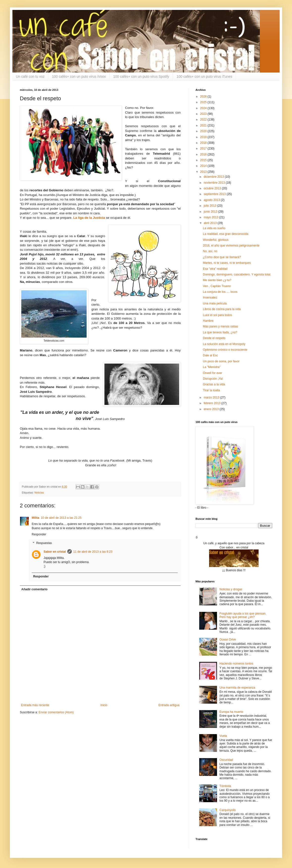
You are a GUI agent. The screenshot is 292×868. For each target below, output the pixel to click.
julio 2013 (210, 206)
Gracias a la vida (214, 384)
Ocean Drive (228, 640)
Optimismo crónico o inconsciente (225, 350)
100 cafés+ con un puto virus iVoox (79, 76)
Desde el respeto (214, 338)
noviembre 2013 (215, 183)
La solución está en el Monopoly (224, 344)
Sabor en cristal (55, 552)
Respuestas (44, 543)
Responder (39, 534)
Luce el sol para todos (217, 315)
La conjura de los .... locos (220, 292)
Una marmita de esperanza (237, 688)
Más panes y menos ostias (220, 326)
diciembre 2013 (214, 177)
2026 (204, 97)
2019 (204, 137)
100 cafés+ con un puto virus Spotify (141, 76)
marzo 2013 (212, 397)
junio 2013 (211, 212)
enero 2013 (212, 409)
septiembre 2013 (215, 194)
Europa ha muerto (231, 712)
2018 (204, 143)
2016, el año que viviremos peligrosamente (231, 246)
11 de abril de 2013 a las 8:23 (93, 552)
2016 (204, 154)
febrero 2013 (212, 403)
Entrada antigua (169, 705)
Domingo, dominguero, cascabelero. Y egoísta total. (237, 274)
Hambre (208, 321)
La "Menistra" (212, 367)
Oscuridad (226, 760)
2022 (204, 120)
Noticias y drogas (231, 589)
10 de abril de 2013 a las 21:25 (61, 518)
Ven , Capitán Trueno (217, 286)
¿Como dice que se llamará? (222, 257)
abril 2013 (211, 223)
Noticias (39, 493)
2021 (204, 125)
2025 (204, 102)
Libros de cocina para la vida (222, 309)
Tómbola (225, 786)
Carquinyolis (228, 810)
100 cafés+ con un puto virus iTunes (205, 76)
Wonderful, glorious (216, 240)
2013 (204, 172)
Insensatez (210, 298)
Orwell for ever (213, 373)
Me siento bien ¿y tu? (217, 280)
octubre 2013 (213, 188)
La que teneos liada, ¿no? (220, 332)
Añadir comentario (34, 589)
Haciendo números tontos (236, 664)
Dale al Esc (210, 355)
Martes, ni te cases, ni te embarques (227, 263)
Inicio (104, 705)
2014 (204, 166)
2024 (204, 108)
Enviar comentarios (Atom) (56, 712)
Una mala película (215, 303)
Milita (36, 518)
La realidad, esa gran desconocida (226, 234)
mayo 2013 (211, 217)
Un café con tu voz (30, 76)
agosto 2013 (212, 200)
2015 (204, 160)
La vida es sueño (214, 228)
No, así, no (210, 251)
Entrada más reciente (35, 705)
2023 (204, 114)
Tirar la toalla (211, 390)
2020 (204, 131)
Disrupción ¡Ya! (213, 379)
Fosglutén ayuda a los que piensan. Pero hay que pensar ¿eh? (243, 615)
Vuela (223, 736)
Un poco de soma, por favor (221, 361)
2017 (204, 149)
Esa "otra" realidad (215, 269)
